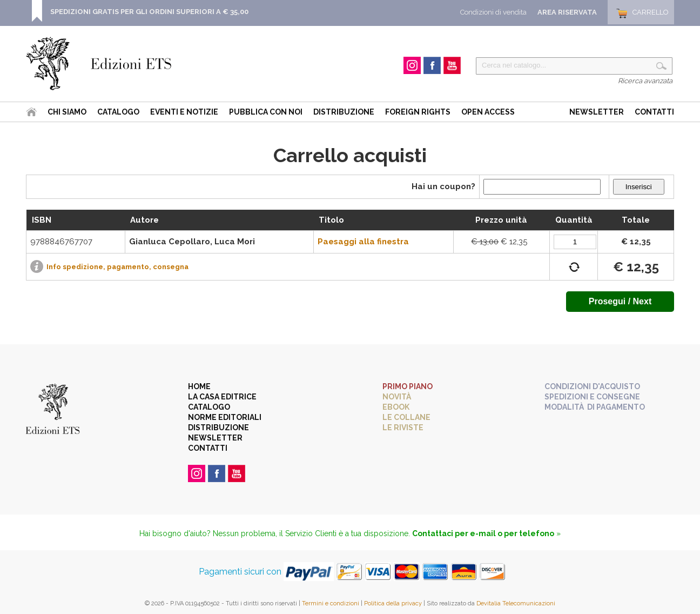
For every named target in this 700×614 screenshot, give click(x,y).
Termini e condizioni (331, 603)
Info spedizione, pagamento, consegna (117, 267)
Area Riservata (567, 12)
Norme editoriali (225, 417)
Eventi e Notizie (184, 112)
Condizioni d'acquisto (592, 386)
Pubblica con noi (266, 112)
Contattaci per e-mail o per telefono (483, 533)
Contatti (654, 112)
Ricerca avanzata (645, 81)
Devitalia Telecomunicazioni (516, 603)
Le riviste (403, 428)
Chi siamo (67, 112)
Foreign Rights (418, 112)
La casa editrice (222, 397)
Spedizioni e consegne (592, 397)
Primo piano (408, 386)
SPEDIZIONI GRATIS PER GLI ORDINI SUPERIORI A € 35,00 (149, 12)
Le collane (406, 417)
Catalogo (118, 112)
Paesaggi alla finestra (363, 242)
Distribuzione (344, 112)
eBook (396, 407)
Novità (397, 397)
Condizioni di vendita (493, 12)
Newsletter (597, 112)
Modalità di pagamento (595, 407)
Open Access (488, 112)
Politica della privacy (393, 603)
